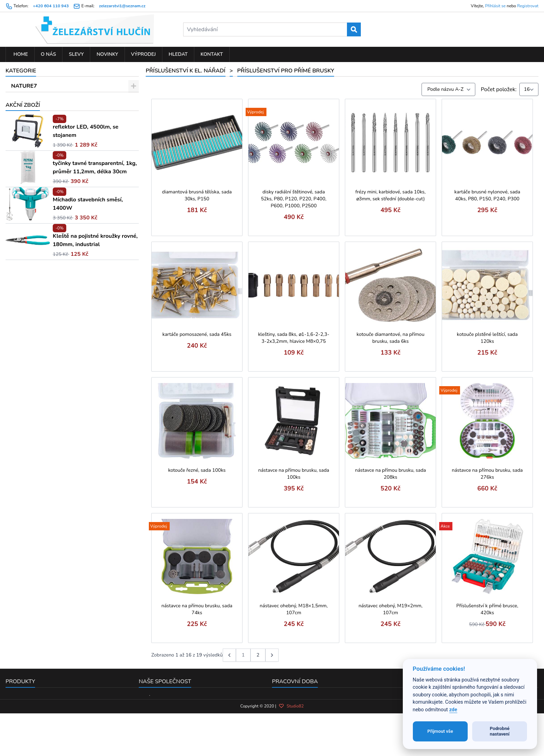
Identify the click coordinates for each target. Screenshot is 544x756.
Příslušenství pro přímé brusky (59, 256)
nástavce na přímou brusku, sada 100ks (294, 474)
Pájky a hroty (36, 232)
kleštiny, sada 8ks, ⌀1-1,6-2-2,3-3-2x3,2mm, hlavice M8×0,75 (294, 338)
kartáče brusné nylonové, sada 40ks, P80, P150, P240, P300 (487, 195)
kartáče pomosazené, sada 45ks (197, 334)
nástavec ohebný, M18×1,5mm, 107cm (294, 609)
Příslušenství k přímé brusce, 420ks (487, 609)
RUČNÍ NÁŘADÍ (32, 110)
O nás (49, 54)
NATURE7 (24, 86)
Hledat (178, 54)
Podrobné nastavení (500, 731)
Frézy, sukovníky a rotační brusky (60, 244)
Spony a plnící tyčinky (46, 268)
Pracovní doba (295, 681)
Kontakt (212, 54)
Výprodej (144, 54)
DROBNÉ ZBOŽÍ (32, 98)
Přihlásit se (495, 6)
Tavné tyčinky (37, 219)
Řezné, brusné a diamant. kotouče (61, 183)
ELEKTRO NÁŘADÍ (35, 280)
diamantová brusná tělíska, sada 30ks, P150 (197, 195)
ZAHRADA (25, 292)
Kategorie (21, 71)
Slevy (76, 54)
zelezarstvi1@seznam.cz (122, 6)
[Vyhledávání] (272, 29)
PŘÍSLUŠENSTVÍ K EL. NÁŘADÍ (52, 122)
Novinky (107, 54)
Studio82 (291, 746)
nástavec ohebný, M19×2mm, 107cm (390, 609)
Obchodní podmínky (164, 707)
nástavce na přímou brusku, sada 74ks (197, 609)
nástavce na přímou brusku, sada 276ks (487, 474)
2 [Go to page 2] (258, 655)
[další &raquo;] (272, 655)
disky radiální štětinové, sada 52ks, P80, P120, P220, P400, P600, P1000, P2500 (294, 199)
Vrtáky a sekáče (39, 147)
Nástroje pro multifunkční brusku (60, 195)
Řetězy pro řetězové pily (49, 159)
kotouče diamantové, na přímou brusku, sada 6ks (391, 338)
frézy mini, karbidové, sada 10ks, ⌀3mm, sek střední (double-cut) (390, 195)
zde (453, 710)
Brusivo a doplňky (42, 171)
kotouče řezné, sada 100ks (197, 470)
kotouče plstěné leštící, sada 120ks (487, 338)
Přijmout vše (440, 731)
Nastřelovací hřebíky (45, 207)
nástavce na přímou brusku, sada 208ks (390, 474)
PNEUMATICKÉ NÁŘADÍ (42, 304)
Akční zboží (23, 332)
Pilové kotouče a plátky (48, 134)
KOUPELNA (26, 316)
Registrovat (528, 6)
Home (20, 54)
